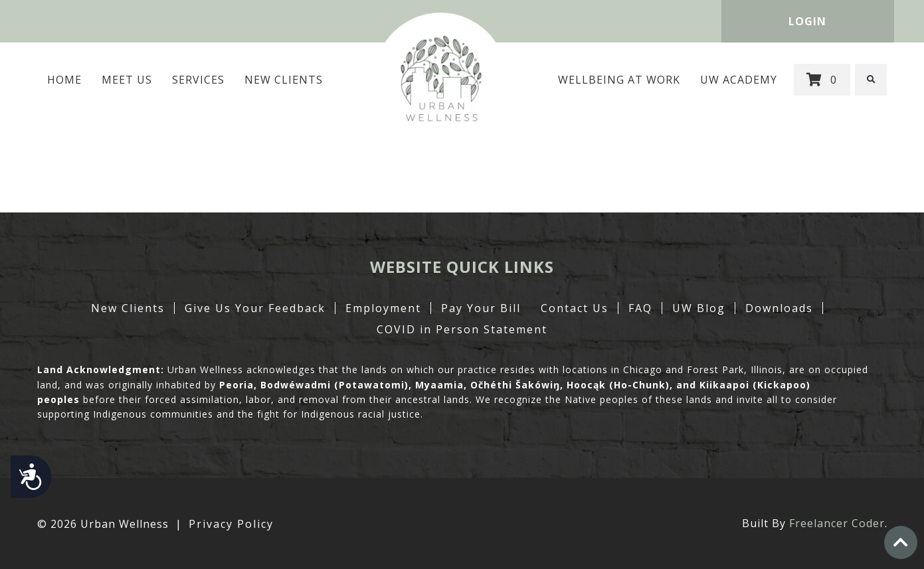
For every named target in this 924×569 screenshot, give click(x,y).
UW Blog (699, 308)
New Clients (284, 80)
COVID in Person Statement (462, 329)
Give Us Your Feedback (255, 308)
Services (198, 80)
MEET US (127, 80)
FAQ (640, 308)
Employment (383, 308)
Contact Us (575, 308)
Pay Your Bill (481, 308)
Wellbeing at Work (620, 80)
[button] (872, 80)
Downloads (779, 308)
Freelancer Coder (837, 523)
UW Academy (739, 80)
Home (64, 80)
